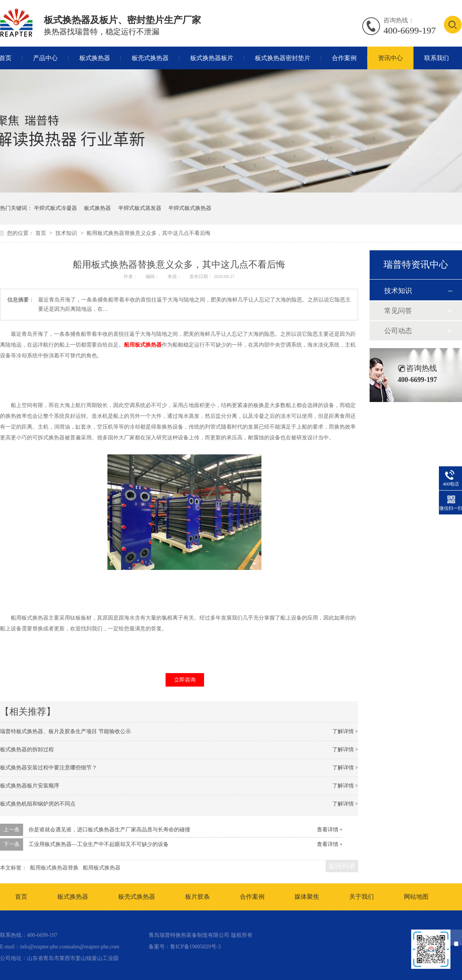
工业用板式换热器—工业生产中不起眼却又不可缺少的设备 (99, 844)
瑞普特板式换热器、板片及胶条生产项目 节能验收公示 (65, 731)
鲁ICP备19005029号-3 (195, 947)
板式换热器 (95, 58)
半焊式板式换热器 (190, 208)
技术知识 (67, 233)
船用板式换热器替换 (54, 868)
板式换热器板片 (212, 58)
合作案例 (344, 58)
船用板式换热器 (143, 345)
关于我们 (362, 897)
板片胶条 (198, 897)
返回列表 (342, 866)
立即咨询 (185, 680)
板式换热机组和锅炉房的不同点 (38, 804)
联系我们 (437, 58)
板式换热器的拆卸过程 (27, 750)
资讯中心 (390, 58)
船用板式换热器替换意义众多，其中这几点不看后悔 (149, 233)
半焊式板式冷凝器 (55, 208)
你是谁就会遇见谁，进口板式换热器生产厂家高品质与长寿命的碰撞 (109, 830)
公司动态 (398, 331)
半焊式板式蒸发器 (140, 208)
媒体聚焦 (307, 897)
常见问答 (398, 311)
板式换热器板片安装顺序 (30, 786)
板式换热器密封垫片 (283, 58)
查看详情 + (330, 830)
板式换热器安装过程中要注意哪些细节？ (49, 768)
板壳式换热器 (150, 58)
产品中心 (45, 58)
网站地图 (416, 897)
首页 (42, 233)
